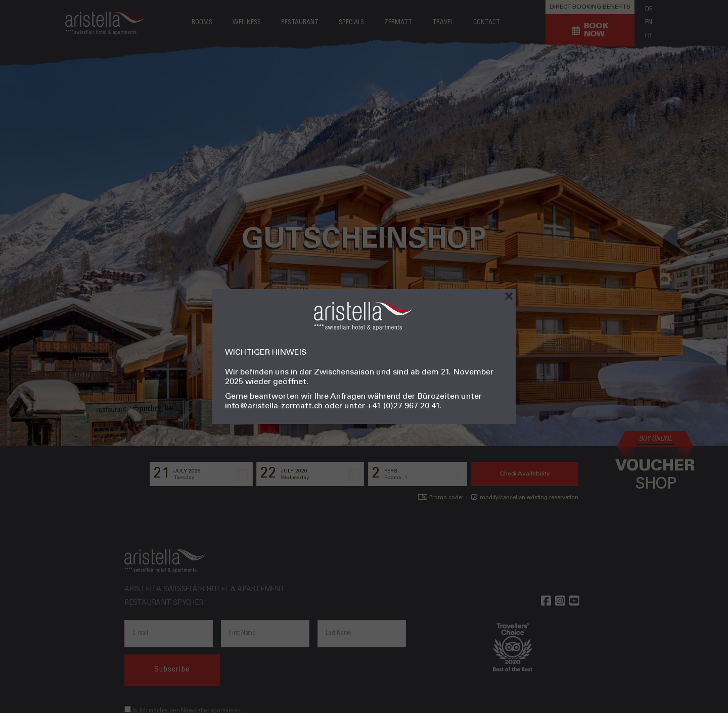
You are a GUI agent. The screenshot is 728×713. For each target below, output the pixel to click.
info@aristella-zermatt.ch (274, 406)
